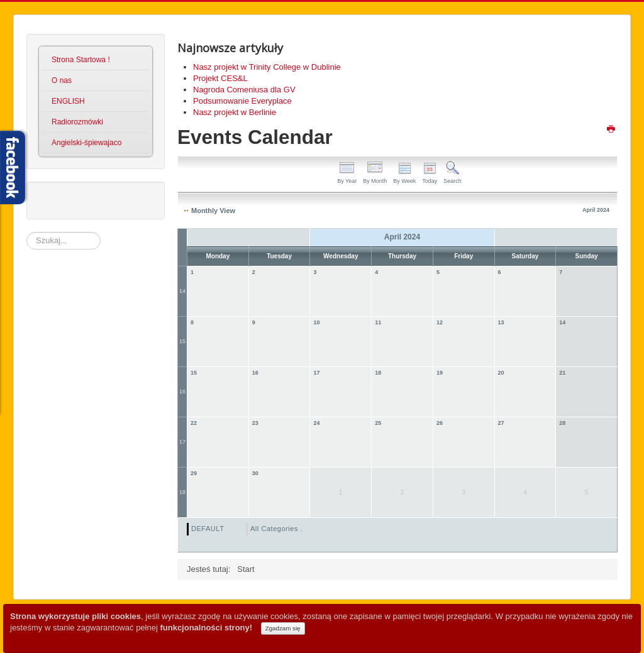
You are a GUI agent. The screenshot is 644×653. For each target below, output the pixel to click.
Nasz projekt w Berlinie (235, 112)
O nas (62, 80)
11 (378, 322)
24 (316, 423)
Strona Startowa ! (81, 60)
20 (501, 373)
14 (182, 291)
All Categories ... (279, 529)
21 (562, 373)
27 (501, 423)
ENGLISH (68, 101)
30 (255, 473)
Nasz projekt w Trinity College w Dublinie (267, 67)
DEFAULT (208, 529)
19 (440, 373)
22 (194, 423)
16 (182, 392)
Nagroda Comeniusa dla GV (244, 90)
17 (316, 373)
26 (440, 423)
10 (316, 322)
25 (378, 423)
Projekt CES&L (220, 78)
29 (194, 473)
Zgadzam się (283, 628)
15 (182, 341)
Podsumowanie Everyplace (242, 101)
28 (562, 423)
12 (440, 322)
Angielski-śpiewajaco (86, 143)
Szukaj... (27, 232)
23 (255, 423)
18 (378, 373)
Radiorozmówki (77, 122)
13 (501, 322)
